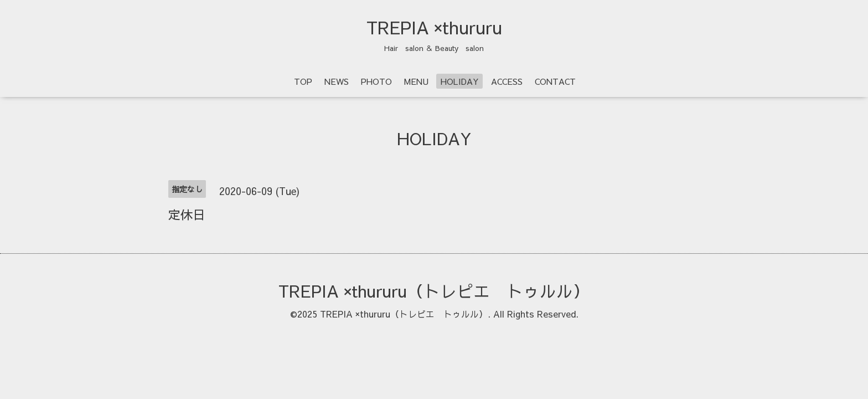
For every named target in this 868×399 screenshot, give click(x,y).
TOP (303, 81)
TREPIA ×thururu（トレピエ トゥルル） (434, 291)
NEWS (337, 81)
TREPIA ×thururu (434, 27)
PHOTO (376, 81)
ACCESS (507, 81)
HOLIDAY (460, 81)
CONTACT (555, 81)
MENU (416, 81)
